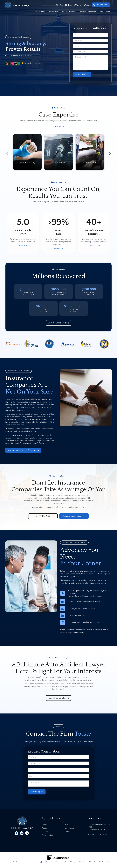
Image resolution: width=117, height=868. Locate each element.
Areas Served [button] (92, 11)
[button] (23, 63)
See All (58, 127)
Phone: (98, 834)
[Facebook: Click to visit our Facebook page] (16, 833)
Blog (102, 11)
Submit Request (82, 75)
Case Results (83, 11)
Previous (7, 152)
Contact (45, 832)
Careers (68, 832)
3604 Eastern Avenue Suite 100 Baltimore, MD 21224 (100, 827)
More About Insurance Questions (22, 450)
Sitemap (32, 862)
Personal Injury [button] (53, 11)
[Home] (36, 12)
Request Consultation (73, 516)
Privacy (39, 862)
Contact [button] (107, 11)
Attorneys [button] (42, 11)
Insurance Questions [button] (69, 11)
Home (44, 824)
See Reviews (23, 246)
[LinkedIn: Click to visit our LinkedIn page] (27, 833)
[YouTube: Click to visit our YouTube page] (22, 833)
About (44, 828)
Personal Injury (47, 835)
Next (110, 152)
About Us (93, 246)
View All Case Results (57, 323)
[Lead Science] (58, 858)
